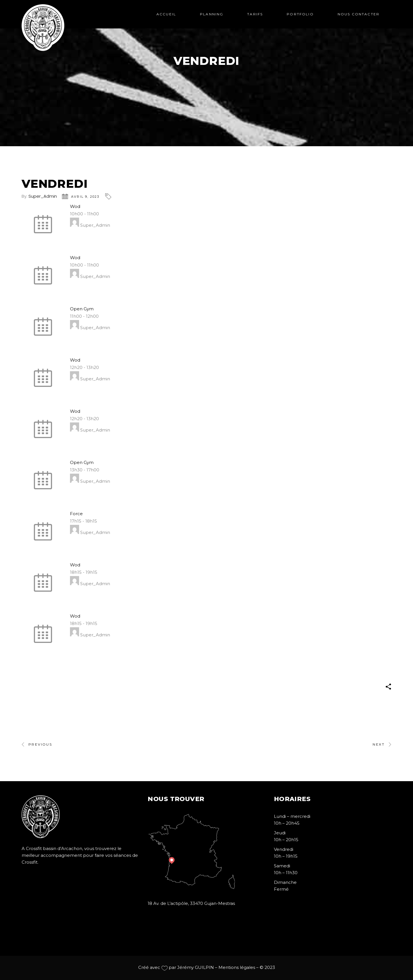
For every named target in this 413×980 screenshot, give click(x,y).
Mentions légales (237, 967)
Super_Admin (43, 196)
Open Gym (82, 309)
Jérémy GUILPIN (196, 967)
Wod (75, 206)
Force (76, 514)
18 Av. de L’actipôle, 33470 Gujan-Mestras (191, 903)
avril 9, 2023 (85, 197)
